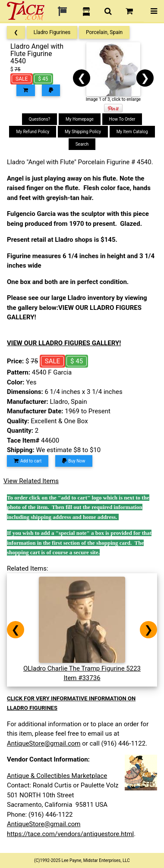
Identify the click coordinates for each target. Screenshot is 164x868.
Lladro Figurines (52, 32)
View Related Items (31, 481)
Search (82, 144)
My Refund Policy (33, 132)
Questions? (40, 119)
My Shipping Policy (83, 132)
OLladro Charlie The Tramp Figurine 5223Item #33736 (82, 668)
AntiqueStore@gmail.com (44, 743)
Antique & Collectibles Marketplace (57, 776)
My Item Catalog (132, 132)
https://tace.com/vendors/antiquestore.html (70, 834)
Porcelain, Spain (104, 32)
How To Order (122, 119)
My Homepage (80, 119)
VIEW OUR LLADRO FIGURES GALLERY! (64, 343)
